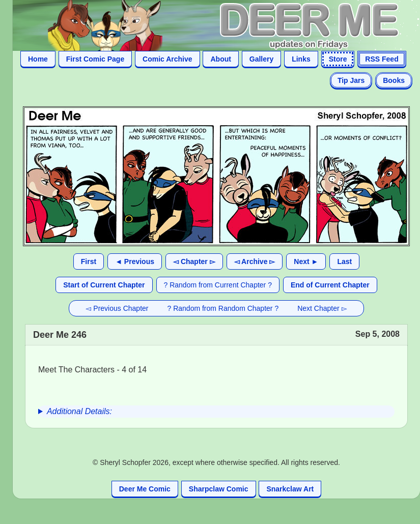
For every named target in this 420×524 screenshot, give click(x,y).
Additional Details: (79, 411)
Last (344, 261)
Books (394, 80)
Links (301, 59)
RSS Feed (382, 59)
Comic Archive (167, 59)
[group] (216, 412)
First (89, 261)
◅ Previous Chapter (117, 308)
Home (38, 59)
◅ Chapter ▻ (194, 261)
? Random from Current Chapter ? (218, 285)
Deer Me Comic (145, 489)
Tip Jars (351, 80)
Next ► (306, 261)
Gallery (261, 59)
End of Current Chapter (330, 285)
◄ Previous (135, 261)
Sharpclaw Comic (219, 489)
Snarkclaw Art (290, 489)
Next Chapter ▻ (322, 308)
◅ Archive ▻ (255, 261)
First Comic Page (95, 59)
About (220, 59)
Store (338, 59)
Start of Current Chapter (104, 285)
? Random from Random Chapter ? (223, 308)
